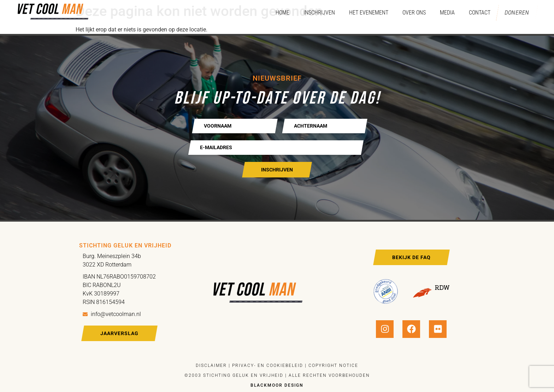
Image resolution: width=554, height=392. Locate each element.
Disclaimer (211, 365)
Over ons (409, 13)
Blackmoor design (277, 385)
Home (278, 13)
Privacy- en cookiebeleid (267, 365)
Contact (475, 13)
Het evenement (364, 13)
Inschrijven (315, 13)
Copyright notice (333, 365)
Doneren (515, 13)
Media (443, 13)
